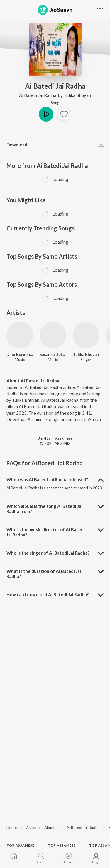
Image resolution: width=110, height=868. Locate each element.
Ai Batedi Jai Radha (38, 95)
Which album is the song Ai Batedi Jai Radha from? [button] (44, 509)
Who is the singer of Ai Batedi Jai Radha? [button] (48, 553)
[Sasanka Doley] (53, 335)
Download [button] (17, 145)
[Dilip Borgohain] (20, 335)
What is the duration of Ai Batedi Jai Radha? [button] (44, 574)
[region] (55, 827)
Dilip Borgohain (20, 354)
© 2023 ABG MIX (55, 443)
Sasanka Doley (53, 354)
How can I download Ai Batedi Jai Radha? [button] (48, 594)
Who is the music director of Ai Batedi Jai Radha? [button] (46, 532)
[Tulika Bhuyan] (86, 335)
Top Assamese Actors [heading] (62, 848)
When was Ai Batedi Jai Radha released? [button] (47, 479)
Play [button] (46, 114)
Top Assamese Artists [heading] (20, 848)
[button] (64, 114)
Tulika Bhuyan (77, 95)
